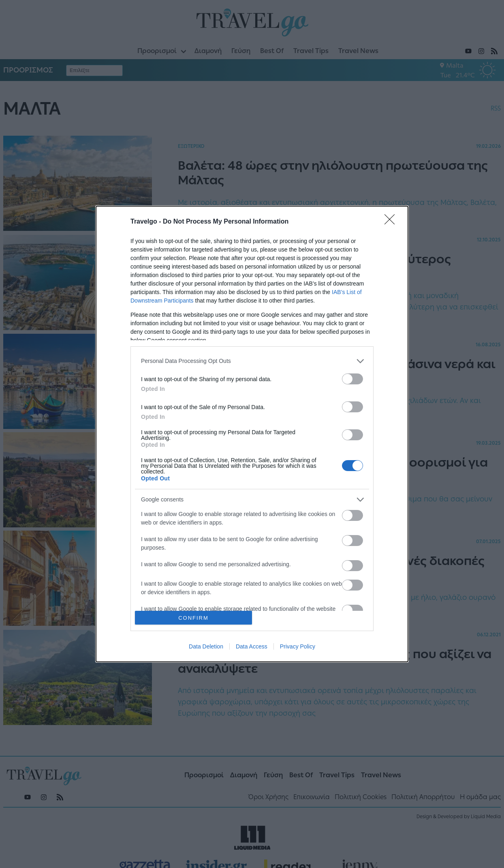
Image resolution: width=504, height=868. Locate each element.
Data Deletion (206, 646)
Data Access (252, 646)
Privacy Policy (298, 646)
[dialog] (252, 434)
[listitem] (252, 361)
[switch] (352, 379)
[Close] (392, 222)
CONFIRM (193, 618)
